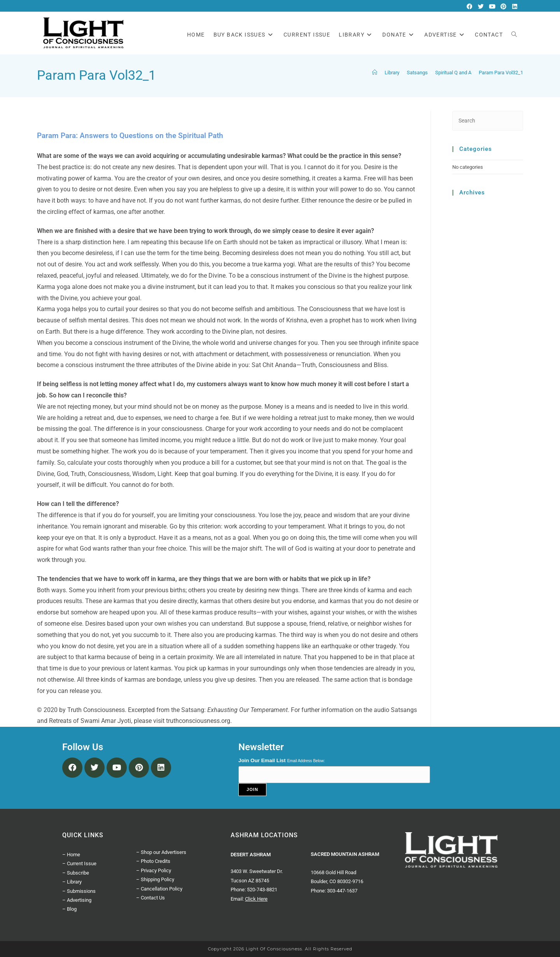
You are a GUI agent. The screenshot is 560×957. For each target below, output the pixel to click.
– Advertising (77, 900)
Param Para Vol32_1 (501, 73)
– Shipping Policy (155, 879)
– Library (72, 882)
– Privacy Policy (154, 870)
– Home (71, 855)
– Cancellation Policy (159, 889)
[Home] (375, 73)
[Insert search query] (488, 121)
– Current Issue (79, 863)
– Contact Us (150, 898)
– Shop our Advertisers (161, 852)
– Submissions (79, 891)
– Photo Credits (153, 861)
